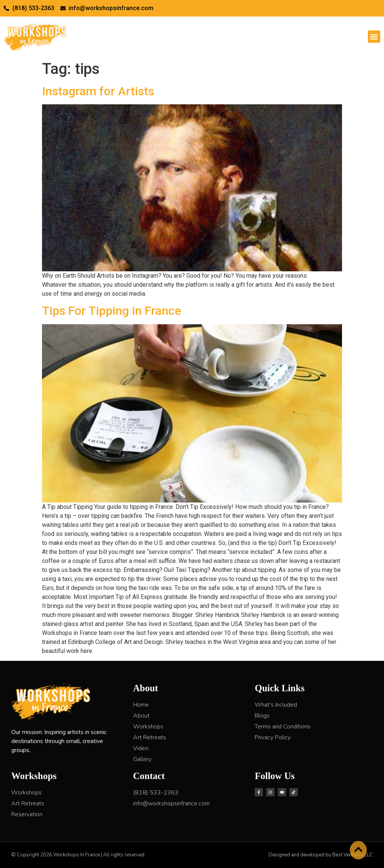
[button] (374, 37)
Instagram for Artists (98, 91)
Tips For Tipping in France (112, 311)
